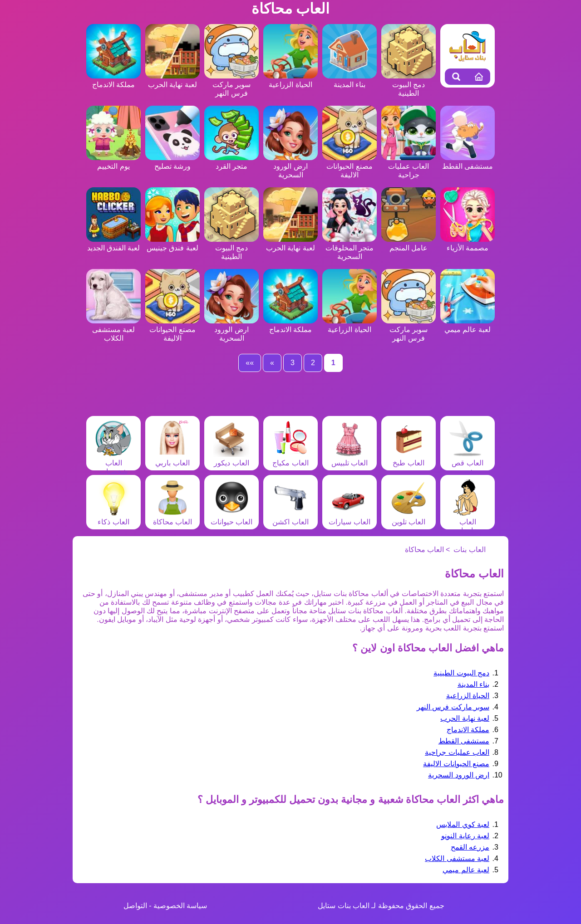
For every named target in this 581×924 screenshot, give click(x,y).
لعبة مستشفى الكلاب (113, 330)
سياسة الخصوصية (180, 906)
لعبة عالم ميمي (466, 870)
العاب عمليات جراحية (409, 166)
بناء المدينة (473, 684)
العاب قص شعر (468, 463)
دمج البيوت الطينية (409, 85)
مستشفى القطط (464, 741)
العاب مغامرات (468, 522)
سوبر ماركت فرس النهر (231, 85)
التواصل (135, 906)
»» (250, 363)
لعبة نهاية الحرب (465, 718)
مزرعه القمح (470, 847)
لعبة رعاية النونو (465, 836)
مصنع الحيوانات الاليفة (350, 166)
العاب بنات (469, 550)
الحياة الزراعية (468, 696)
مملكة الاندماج (468, 730)
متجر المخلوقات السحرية (350, 248)
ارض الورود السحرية (290, 166)
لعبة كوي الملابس (463, 824)
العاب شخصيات (113, 463)
